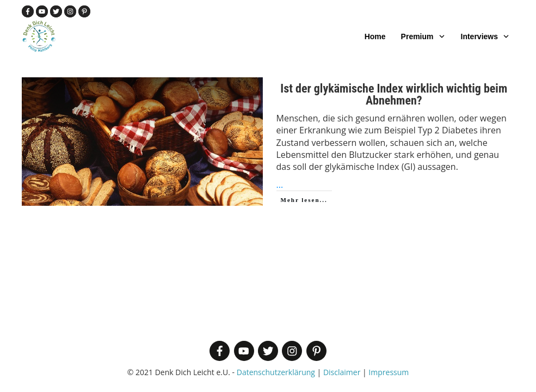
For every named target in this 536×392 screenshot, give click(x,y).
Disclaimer (342, 372)
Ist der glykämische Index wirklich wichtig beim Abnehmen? (394, 94)
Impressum (389, 372)
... (280, 185)
